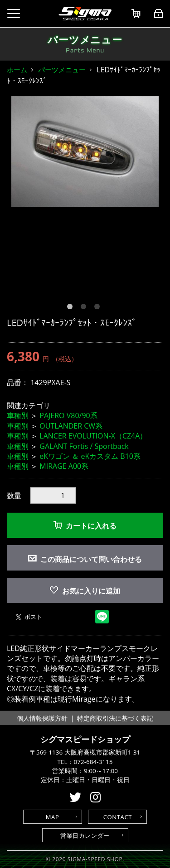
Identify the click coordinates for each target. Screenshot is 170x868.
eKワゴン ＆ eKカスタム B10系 (90, 456)
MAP (53, 817)
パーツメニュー (62, 70)
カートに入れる (85, 526)
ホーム (17, 70)
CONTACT (118, 817)
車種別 (18, 415)
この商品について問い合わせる (91, 559)
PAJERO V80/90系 (68, 415)
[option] (85, 152)
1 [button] (72, 308)
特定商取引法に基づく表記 (115, 718)
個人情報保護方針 (42, 718)
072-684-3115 (93, 762)
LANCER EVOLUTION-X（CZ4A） (93, 436)
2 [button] (85, 308)
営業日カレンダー (85, 835)
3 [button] (99, 308)
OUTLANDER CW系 (71, 426)
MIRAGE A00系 (64, 466)
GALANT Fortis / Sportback (84, 446)
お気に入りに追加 (85, 591)
